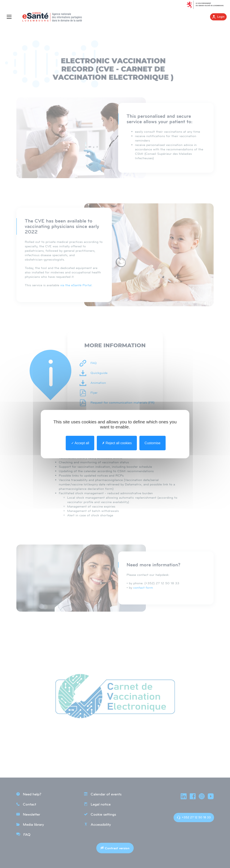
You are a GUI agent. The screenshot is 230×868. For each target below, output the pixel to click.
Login (218, 17)
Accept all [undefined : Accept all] (80, 443)
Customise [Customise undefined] (153, 443)
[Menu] (10, 17)
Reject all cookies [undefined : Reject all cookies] (117, 443)
